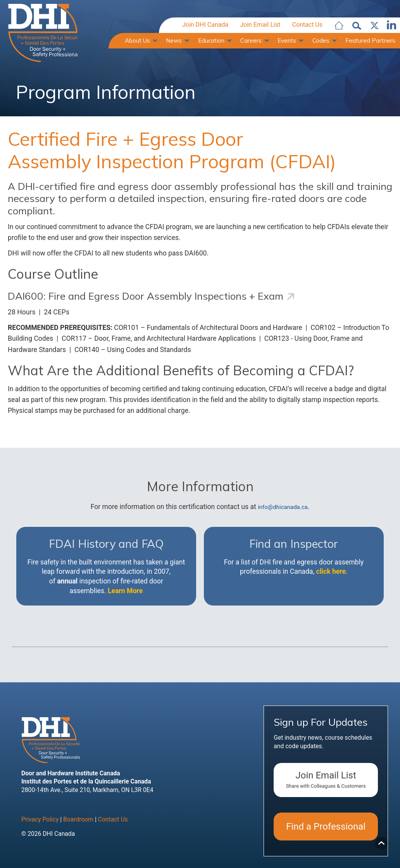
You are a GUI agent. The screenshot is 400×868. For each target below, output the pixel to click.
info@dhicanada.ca (283, 507)
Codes (321, 41)
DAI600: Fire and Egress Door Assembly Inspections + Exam (146, 296)
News (174, 41)
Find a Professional (326, 827)
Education (211, 41)
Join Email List (260, 25)
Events (287, 41)
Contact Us (307, 25)
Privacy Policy (40, 819)
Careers (251, 41)
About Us (137, 41)
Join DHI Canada (205, 25)
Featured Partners (370, 41)
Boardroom (78, 819)
